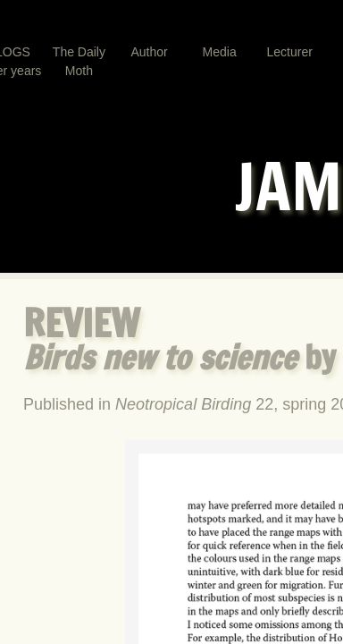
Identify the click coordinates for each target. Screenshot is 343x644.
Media (220, 52)
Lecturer (290, 52)
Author (149, 52)
